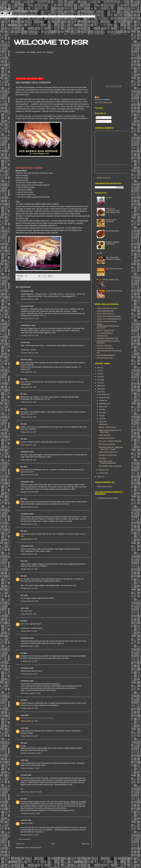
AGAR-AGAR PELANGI (114, 291)
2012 (99, 377)
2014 (99, 371)
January (102, 473)
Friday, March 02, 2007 (29, 372)
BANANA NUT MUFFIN (107, 438)
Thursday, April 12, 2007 (29, 661)
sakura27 (24, 820)
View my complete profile (103, 102)
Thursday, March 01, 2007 (30, 299)
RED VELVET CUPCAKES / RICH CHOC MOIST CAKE (113, 211)
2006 (99, 477)
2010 (99, 383)
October (102, 400)
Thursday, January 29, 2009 (30, 813)
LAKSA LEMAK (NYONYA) (111, 221)
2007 (99, 392)
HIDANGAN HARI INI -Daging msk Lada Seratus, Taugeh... (111, 448)
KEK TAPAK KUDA (112, 280)
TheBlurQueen (26, 325)
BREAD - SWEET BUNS (107, 427)
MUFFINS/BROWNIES (105, 355)
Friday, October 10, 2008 (29, 721)
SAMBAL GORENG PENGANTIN (113, 243)
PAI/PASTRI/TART (103, 358)
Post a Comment (24, 839)
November (103, 397)
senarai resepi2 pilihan (105, 486)
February (102, 470)
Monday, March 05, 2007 (29, 569)
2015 (99, 368)
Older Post (86, 844)
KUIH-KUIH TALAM (103, 348)
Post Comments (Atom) (33, 848)
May (101, 416)
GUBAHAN (101, 336)
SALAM (99, 253)
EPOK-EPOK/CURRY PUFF (108, 452)
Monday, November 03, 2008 (31, 753)
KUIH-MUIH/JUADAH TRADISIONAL (110, 351)
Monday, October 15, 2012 (30, 835)
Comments (101, 121)
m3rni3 (23, 342)
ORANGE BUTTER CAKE (108, 455)
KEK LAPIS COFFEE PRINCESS (110, 441)
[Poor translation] (8, 13)
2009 (99, 386)
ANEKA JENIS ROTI (104, 314)
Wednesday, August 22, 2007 (31, 693)
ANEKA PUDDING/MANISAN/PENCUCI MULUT (108, 326)
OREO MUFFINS (105, 435)
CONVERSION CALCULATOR (107, 498)
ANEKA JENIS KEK (27, 279)
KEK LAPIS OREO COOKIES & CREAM (113, 258)
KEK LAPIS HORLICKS (114, 269)
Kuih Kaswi (102, 458)
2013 (99, 374)
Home (53, 844)
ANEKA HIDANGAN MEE (106, 308)
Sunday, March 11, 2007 (29, 631)
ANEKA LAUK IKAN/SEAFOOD (108, 319)
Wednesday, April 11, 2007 (30, 646)
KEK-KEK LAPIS (103, 346)
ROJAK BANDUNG (113, 231)
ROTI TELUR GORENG (107, 444)
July (101, 410)
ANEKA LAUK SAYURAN (106, 322)
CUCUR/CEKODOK (104, 333)
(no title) (109, 198)
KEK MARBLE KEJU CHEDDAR (110, 466)
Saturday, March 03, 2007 (30, 475)
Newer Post (20, 844)
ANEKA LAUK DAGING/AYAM (107, 316)
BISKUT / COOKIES (104, 331)
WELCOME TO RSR (51, 42)
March (101, 422)
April (101, 419)
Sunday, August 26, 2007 (29, 708)
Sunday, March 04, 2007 (29, 524)
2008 (99, 389)
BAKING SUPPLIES (104, 178)
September (103, 404)
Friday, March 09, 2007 (29, 614)
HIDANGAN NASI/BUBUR (106, 338)
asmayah (24, 775)
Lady (22, 715)
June (101, 413)
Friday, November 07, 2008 (30, 768)
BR (22, 379)
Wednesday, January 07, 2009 (31, 792)
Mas (22, 561)
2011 (99, 380)
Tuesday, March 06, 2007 (29, 601)
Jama (23, 608)
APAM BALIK (103, 424)
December (103, 394)
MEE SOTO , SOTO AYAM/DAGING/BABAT (108, 462)
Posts (99, 118)
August (102, 407)
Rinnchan (24, 360)
